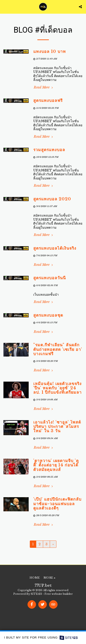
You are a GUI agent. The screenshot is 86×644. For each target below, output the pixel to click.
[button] (5, 7)
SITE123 (36, 594)
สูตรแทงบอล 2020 (52, 199)
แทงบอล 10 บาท (50, 52)
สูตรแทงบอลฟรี (48, 101)
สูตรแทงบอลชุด (48, 315)
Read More (44, 87)
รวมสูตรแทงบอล (49, 150)
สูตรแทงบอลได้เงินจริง (55, 248)
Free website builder (59, 594)
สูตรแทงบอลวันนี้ (50, 278)
